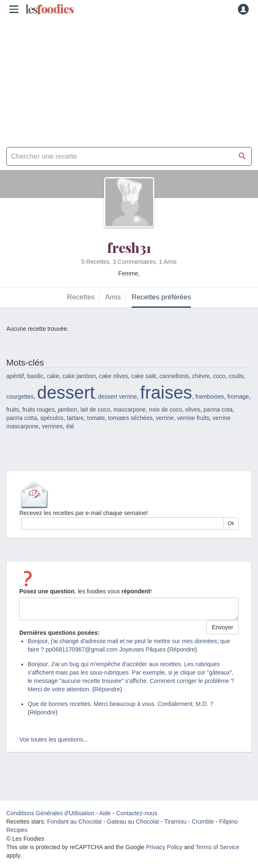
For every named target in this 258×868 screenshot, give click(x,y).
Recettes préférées (162, 297)
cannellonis (174, 376)
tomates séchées (130, 418)
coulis (236, 376)
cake (53, 376)
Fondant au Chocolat (74, 822)
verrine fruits (193, 418)
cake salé (144, 376)
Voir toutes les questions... (53, 739)
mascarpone (129, 410)
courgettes (20, 397)
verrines (52, 426)
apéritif (15, 376)
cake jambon (79, 376)
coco (219, 376)
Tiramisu (175, 822)
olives (193, 410)
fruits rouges (38, 410)
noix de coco (165, 410)
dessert (66, 393)
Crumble (203, 822)
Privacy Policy (164, 847)
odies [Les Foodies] (50, 9)
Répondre (182, 649)
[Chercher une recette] (242, 156)
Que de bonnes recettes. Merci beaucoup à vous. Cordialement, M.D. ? (120, 704)
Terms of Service (217, 847)
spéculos (52, 418)
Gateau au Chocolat (133, 822)
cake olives (113, 376)
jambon (68, 410)
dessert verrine (118, 397)
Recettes (81, 297)
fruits (13, 410)
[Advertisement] (129, 80)
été (70, 426)
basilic (35, 376)
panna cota (218, 410)
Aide (105, 813)
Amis (113, 297)
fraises (166, 393)
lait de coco (95, 410)
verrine (165, 418)
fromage (238, 397)
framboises (210, 397)
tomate (96, 418)
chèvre (201, 376)
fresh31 (129, 247)
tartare (75, 418)
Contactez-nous (137, 813)
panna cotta (22, 418)
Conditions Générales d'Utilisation (50, 813)
